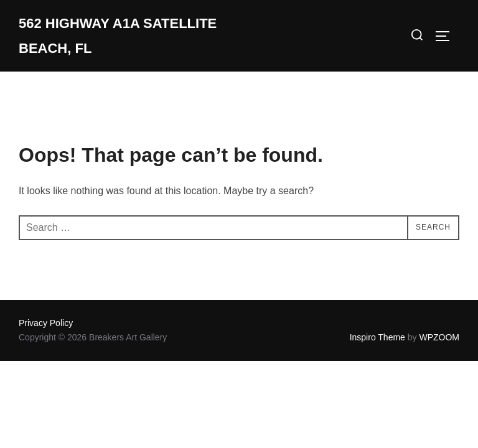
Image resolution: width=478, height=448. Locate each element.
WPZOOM (439, 337)
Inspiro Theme (377, 337)
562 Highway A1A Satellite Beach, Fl (118, 36)
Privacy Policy (46, 323)
